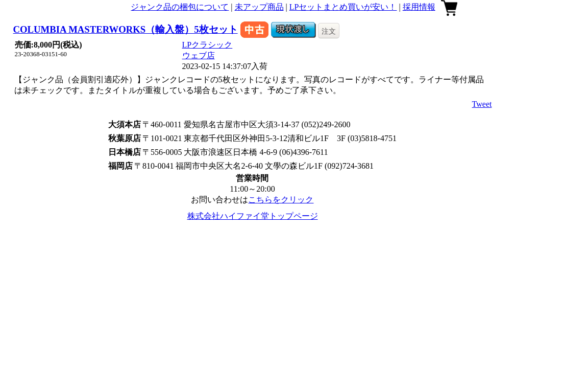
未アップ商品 (259, 7)
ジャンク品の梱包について (180, 7)
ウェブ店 (199, 55)
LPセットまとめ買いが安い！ (343, 7)
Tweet (482, 104)
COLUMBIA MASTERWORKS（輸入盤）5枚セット (126, 29)
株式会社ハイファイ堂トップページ (253, 216)
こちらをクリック (281, 200)
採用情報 (419, 7)
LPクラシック (207, 45)
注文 (329, 31)
